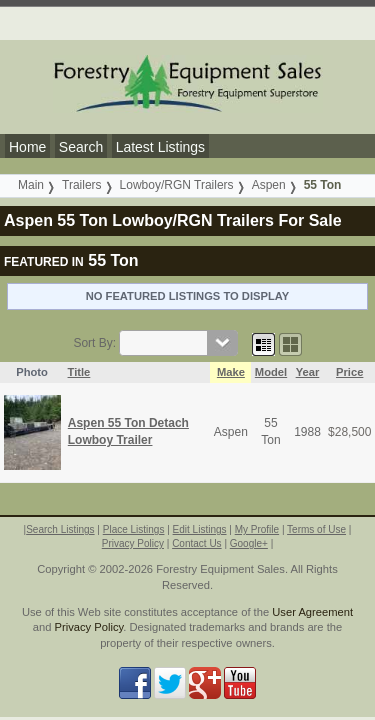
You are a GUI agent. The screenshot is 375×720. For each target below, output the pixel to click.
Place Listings (134, 529)
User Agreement (312, 612)
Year (308, 372)
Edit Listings (200, 529)
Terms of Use (316, 529)
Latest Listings (161, 147)
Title (79, 372)
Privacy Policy (133, 543)
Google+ (249, 543)
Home (27, 147)
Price (349, 372)
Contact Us (196, 543)
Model (271, 372)
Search (81, 147)
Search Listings (60, 529)
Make (231, 372)
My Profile (257, 529)
